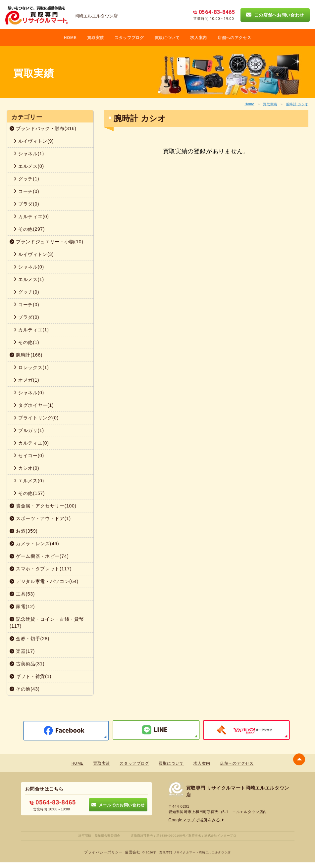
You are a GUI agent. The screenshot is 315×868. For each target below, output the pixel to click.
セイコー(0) (29, 456)
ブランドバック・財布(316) (43, 128)
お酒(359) (24, 531)
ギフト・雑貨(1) (30, 676)
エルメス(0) (29, 166)
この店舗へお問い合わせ (275, 15)
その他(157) (29, 493)
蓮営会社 (131, 852)
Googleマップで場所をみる (194, 820)
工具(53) (22, 594)
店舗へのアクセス (234, 38)
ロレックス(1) (31, 367)
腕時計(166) (26, 355)
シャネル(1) (29, 154)
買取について (167, 38)
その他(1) (26, 342)
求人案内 (199, 38)
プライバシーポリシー (105, 852)
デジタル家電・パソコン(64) (44, 581)
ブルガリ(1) (29, 430)
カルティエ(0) (31, 217)
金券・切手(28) (29, 639)
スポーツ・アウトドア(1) (40, 518)
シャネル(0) (29, 267)
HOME (70, 38)
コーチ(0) (26, 191)
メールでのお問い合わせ (118, 804)
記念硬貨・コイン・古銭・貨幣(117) (47, 623)
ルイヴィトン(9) (34, 141)
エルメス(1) (29, 279)
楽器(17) (22, 651)
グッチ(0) (26, 292)
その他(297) (29, 229)
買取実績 (270, 104)
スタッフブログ (129, 38)
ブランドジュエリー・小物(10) (47, 242)
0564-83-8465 (53, 802)
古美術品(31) (27, 664)
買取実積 (96, 38)
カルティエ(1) (31, 330)
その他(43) (25, 689)
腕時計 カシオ (297, 104)
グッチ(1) (26, 179)
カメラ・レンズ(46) (34, 544)
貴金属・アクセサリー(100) (43, 506)
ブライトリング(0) (36, 418)
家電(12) (22, 606)
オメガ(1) (26, 380)
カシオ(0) (26, 468)
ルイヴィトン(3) (34, 254)
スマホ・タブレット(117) (41, 569)
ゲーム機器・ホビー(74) (39, 556)
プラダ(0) (26, 204)
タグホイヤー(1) (34, 405)
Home (249, 104)
